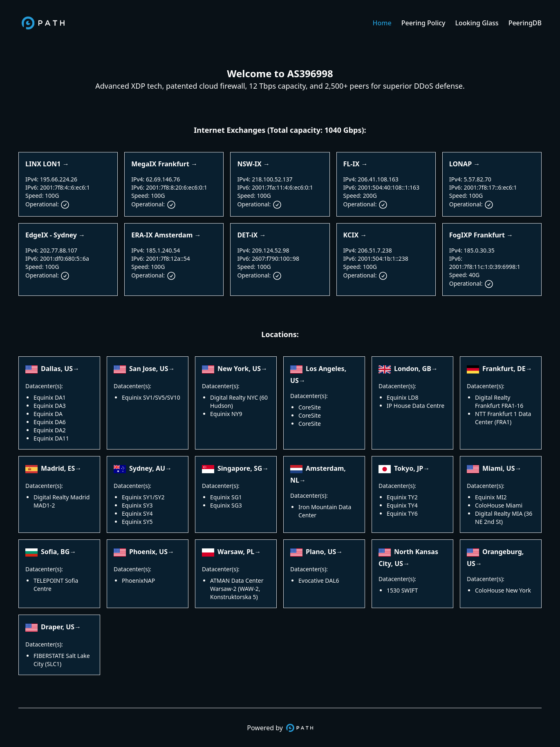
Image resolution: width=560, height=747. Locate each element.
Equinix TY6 (402, 513)
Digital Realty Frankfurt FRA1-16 (499, 401)
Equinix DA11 (51, 438)
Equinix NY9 (226, 414)
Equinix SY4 (137, 513)
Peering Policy (423, 23)
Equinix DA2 (50, 430)
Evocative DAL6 (319, 580)
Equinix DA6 (50, 422)
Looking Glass (477, 23)
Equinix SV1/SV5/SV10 (151, 397)
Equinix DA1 (50, 397)
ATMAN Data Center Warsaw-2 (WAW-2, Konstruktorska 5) (237, 589)
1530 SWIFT (402, 590)
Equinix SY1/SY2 (143, 497)
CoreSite (310, 407)
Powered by (280, 728)
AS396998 (310, 73)
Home (382, 23)
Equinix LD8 (403, 397)
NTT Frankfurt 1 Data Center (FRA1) (503, 418)
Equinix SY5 (137, 522)
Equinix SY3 (137, 505)
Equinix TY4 (402, 505)
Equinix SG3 (226, 505)
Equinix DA (48, 414)
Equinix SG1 (226, 497)
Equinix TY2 (402, 497)
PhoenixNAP (138, 580)
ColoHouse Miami (499, 505)
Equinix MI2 (491, 497)
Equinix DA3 (50, 406)
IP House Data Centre (416, 406)
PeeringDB (525, 23)
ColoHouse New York (503, 590)
